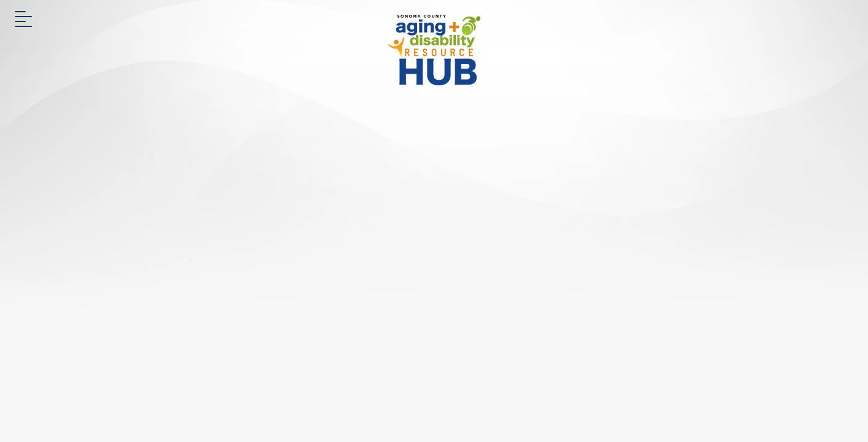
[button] (23, 23)
